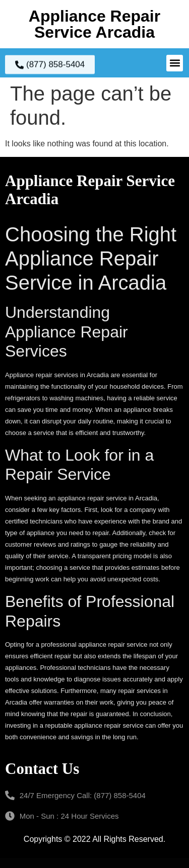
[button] (175, 63)
